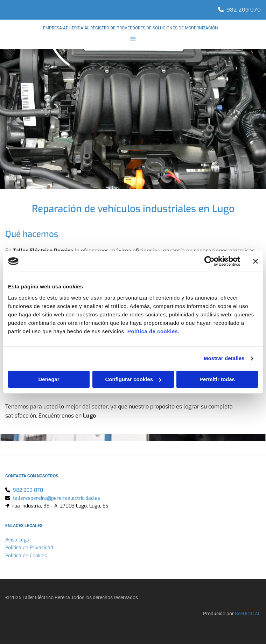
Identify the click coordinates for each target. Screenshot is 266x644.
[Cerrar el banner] (255, 261)
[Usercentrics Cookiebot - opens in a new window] (209, 261)
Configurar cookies (133, 379)
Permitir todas (217, 379)
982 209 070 (244, 9)
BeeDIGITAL (248, 614)
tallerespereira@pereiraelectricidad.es (57, 498)
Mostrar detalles (224, 358)
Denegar (49, 379)
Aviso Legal (18, 540)
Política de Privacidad (29, 548)
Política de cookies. (153, 331)
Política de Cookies (26, 556)
